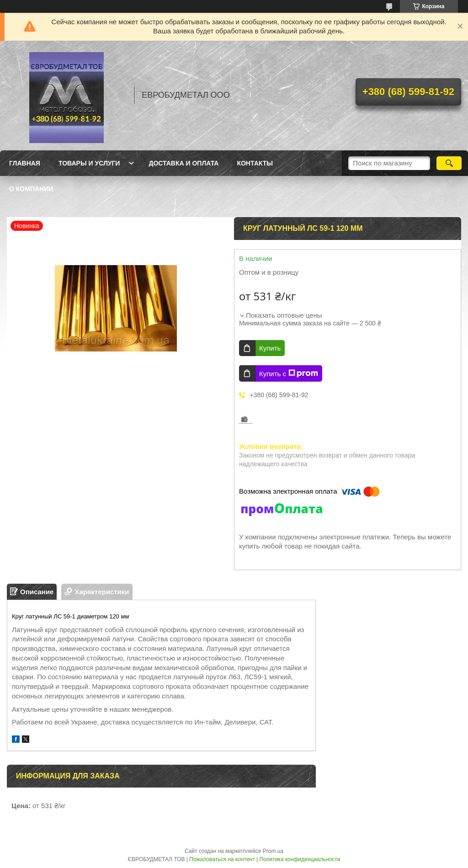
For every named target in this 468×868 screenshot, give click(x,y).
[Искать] (449, 163)
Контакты (255, 163)
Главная (25, 163)
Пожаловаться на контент (222, 859)
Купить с (289, 373)
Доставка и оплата (183, 163)
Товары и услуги (89, 163)
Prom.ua (273, 851)
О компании (31, 189)
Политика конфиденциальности (300, 859)
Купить (270, 348)
